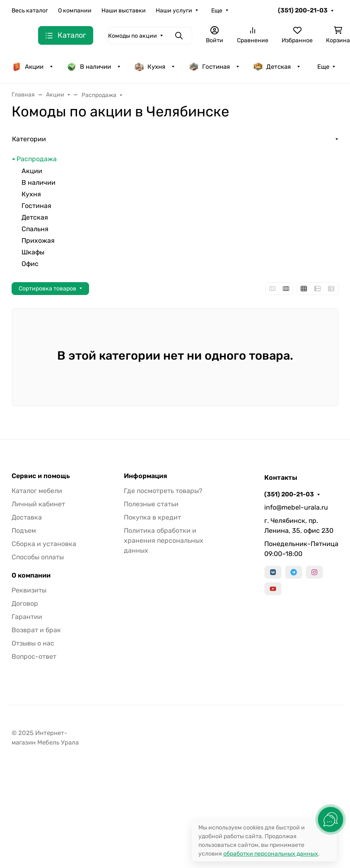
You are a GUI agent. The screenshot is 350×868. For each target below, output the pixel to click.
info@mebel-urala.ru (296, 507)
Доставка (27, 517)
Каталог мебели (37, 491)
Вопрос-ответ (34, 656)
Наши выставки (124, 11)
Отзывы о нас (33, 643)
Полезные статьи (151, 504)
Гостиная (209, 67)
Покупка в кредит (152, 517)
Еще (217, 11)
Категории (29, 139)
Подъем (24, 531)
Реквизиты (29, 590)
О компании (75, 11)
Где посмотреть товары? (163, 491)
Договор (25, 603)
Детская (272, 67)
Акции (28, 67)
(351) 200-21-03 (303, 10)
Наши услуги (174, 11)
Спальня (35, 229)
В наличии (89, 67)
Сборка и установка (44, 544)
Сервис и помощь (41, 476)
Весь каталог (30, 11)
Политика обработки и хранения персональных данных (164, 540)
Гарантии (27, 617)
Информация (145, 476)
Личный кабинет (38, 504)
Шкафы (33, 252)
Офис (30, 264)
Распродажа (37, 159)
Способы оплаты (38, 557)
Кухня (150, 67)
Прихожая (38, 241)
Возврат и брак (36, 630)
